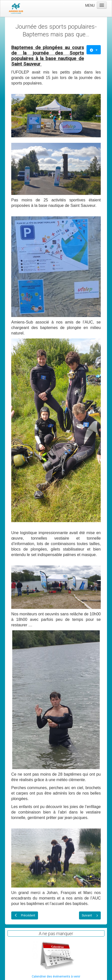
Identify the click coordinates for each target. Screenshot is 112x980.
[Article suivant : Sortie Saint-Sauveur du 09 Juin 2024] (90, 915)
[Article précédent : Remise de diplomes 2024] (25, 915)
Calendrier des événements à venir (56, 977)
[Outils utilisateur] (94, 50)
